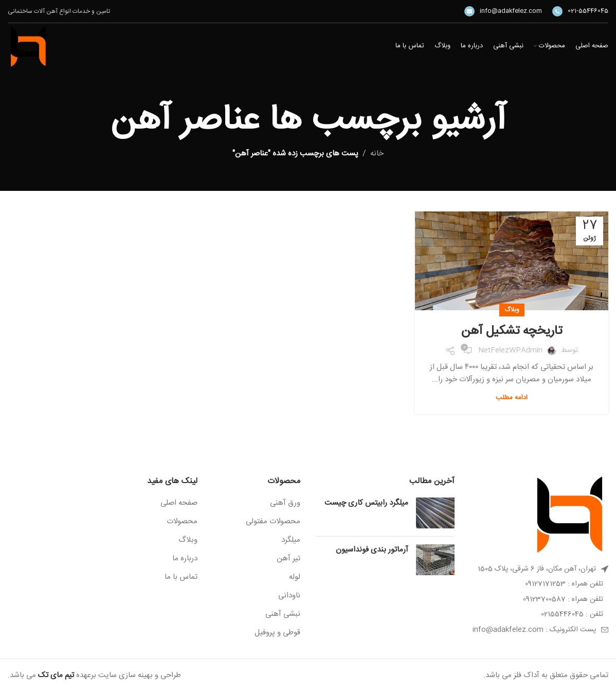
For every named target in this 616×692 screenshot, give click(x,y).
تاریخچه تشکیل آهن (512, 331)
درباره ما (185, 558)
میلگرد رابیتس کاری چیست (366, 503)
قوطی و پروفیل (277, 633)
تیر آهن (288, 558)
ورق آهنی (285, 503)
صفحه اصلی (179, 503)
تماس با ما (181, 577)
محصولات (182, 521)
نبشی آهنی (283, 614)
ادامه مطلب (512, 398)
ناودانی (289, 596)
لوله (295, 577)
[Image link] (570, 515)
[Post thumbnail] (435, 513)
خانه (377, 154)
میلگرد (291, 540)
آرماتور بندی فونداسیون (372, 550)
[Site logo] (28, 47)
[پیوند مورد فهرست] (539, 584)
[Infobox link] (580, 11)
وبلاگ (512, 310)
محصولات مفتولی (273, 521)
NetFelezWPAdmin (510, 350)
